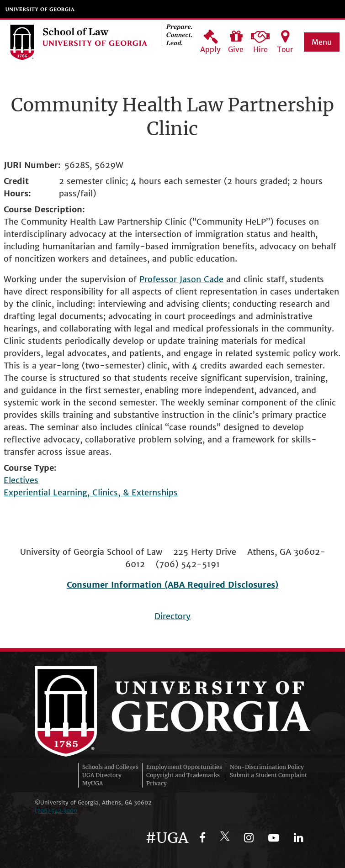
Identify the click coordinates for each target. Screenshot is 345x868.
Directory (172, 616)
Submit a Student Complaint (268, 775)
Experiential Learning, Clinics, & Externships (91, 492)
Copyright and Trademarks (183, 775)
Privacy (157, 783)
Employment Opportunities (184, 767)
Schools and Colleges (110, 767)
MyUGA (93, 783)
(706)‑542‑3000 (56, 811)
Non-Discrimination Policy (267, 767)
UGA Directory (102, 775)
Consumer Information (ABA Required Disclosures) (172, 585)
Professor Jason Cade (181, 279)
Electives (21, 480)
